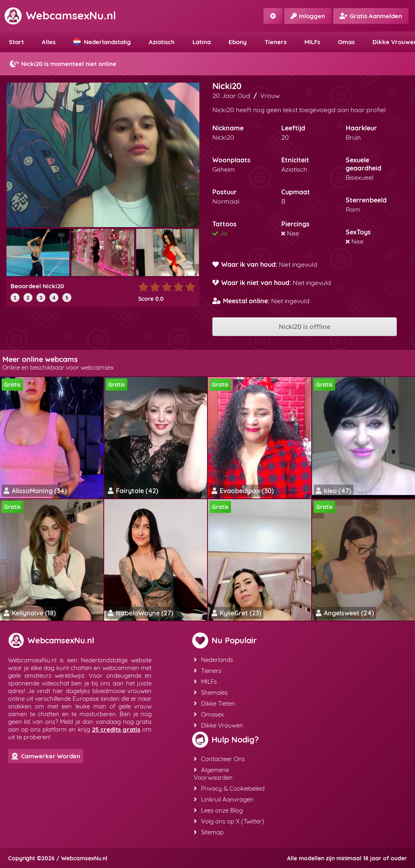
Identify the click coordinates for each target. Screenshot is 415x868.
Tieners (276, 42)
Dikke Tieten (214, 703)
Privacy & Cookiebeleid (229, 788)
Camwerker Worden (46, 756)
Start (16, 42)
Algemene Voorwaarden (213, 774)
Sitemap (209, 832)
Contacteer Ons (219, 759)
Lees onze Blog (218, 810)
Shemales (211, 692)
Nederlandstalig (102, 42)
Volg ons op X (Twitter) (229, 821)
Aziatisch (162, 42)
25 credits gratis (116, 729)
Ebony (238, 42)
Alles (49, 42)
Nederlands (213, 660)
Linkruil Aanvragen (224, 799)
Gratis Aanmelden (371, 16)
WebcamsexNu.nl (60, 15)
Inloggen (308, 16)
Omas (346, 42)
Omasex (209, 714)
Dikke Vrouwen (218, 725)
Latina (202, 42)
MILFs (312, 42)
